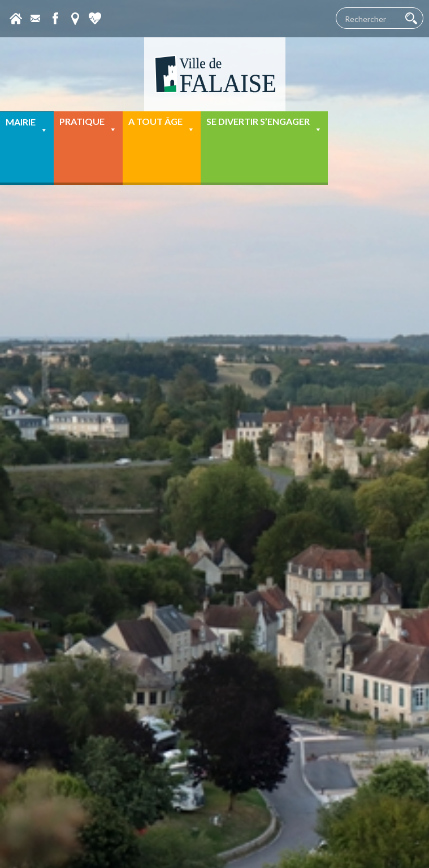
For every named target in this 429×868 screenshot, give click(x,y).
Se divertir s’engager (264, 125)
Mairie (27, 126)
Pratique (88, 125)
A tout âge (162, 125)
